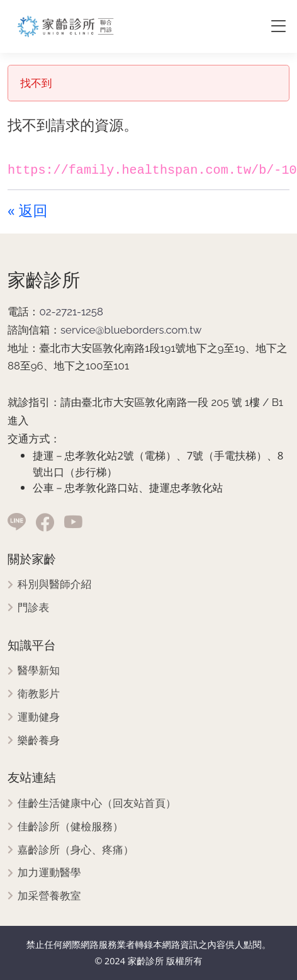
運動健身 (39, 717)
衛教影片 (39, 694)
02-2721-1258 (71, 312)
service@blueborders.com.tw (131, 330)
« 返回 (27, 210)
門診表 (33, 608)
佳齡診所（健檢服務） (70, 827)
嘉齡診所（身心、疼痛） (76, 850)
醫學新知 (39, 671)
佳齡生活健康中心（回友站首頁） (97, 803)
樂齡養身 (39, 741)
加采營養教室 (49, 896)
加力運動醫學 (49, 873)
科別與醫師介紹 (55, 584)
